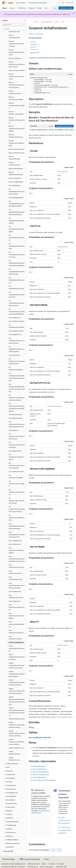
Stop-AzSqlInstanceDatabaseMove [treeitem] (16, 624)
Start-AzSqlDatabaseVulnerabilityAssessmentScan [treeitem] (17, 534)
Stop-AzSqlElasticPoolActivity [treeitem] (16, 596)
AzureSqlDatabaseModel (40, 737)
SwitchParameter (63, 172)
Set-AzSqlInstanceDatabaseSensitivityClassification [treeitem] (17, 398)
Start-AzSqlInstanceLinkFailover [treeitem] (17, 566)
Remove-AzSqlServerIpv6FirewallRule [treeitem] (17, 105)
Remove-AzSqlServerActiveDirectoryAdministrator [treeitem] (17, 64)
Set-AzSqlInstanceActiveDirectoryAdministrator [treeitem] (17, 361)
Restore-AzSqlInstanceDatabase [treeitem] (16, 173)
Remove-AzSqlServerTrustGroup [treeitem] (16, 136)
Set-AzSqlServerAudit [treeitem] (15, 451)
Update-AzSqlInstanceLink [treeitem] (17, 719)
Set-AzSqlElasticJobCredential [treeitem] (16, 326)
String (67, 328)
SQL (63, 22)
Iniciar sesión (70, 3)
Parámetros (35, 49)
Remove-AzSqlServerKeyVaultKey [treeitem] (16, 113)
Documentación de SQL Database (44, 780)
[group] (52, 130)
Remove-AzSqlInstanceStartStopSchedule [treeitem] (17, 52)
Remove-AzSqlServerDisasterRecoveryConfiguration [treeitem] (17, 85)
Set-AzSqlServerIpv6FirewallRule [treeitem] (17, 484)
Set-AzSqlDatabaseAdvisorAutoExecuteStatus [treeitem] (17, 191)
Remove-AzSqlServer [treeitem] (15, 58)
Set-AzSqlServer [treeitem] (14, 430)
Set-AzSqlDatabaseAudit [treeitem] (16, 198)
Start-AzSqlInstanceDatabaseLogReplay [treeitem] (17, 550)
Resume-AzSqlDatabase (41, 775)
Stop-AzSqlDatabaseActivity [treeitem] (15, 578)
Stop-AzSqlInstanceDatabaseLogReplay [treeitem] (17, 616)
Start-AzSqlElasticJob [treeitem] (15, 541)
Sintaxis (34, 42)
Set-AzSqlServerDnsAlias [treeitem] (16, 471)
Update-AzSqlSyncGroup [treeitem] (16, 748)
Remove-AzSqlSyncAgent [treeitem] (16, 149)
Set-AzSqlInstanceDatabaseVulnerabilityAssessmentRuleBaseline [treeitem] (17, 407)
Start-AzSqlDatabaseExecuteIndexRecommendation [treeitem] (17, 526)
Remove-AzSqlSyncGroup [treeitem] (17, 153)
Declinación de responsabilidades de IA (13, 864)
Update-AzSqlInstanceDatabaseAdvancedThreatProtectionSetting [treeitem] (17, 701)
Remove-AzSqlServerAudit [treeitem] (17, 70)
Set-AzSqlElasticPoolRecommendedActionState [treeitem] (17, 349)
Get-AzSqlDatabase (39, 766)
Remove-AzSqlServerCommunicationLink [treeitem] (16, 76)
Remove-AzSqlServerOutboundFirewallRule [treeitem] (17, 128)
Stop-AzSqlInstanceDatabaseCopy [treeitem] (17, 607)
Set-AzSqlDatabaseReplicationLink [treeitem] (17, 280)
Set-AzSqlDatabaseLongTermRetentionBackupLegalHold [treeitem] (17, 263)
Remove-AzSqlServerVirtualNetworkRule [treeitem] (17, 143)
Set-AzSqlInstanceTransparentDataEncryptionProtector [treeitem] (17, 424)
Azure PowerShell (46, 22)
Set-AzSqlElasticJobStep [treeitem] (16, 331)
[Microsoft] (4, 3)
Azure (36, 22)
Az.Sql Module (39, 34)
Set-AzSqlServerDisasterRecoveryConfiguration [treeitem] (17, 465)
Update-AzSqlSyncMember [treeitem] (14, 753)
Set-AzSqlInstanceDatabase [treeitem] (16, 368)
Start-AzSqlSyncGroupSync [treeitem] (15, 572)
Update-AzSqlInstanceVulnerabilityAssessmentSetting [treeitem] (17, 725)
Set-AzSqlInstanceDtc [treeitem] (15, 414)
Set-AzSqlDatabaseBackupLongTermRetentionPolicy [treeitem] (17, 204)
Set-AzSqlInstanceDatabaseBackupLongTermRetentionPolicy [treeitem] (17, 377)
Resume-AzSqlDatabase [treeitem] (16, 182)
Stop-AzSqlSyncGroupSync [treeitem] (15, 638)
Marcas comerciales (46, 867)
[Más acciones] (73, 22)
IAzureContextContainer (55, 406)
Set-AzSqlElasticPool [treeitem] (15, 334)
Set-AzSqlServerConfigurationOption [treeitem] (16, 457)
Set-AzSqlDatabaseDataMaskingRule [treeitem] (16, 229)
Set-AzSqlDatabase (39, 777)
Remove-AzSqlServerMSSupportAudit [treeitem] (17, 120)
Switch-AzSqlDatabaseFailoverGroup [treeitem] (17, 648)
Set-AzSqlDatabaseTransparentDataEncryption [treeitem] (17, 303)
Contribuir (52, 864)
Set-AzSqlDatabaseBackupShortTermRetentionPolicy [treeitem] (17, 212)
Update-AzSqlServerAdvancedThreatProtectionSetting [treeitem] (17, 733)
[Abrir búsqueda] (63, 3)
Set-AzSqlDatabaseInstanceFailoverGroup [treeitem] (17, 254)
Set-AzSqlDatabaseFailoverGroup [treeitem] (17, 238)
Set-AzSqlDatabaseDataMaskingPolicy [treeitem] (16, 221)
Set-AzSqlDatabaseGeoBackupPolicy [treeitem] (17, 246)
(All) (31, 193)
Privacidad (60, 864)
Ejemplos (34, 47)
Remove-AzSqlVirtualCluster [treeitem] (14, 164)
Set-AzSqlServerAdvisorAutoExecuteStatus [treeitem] (17, 445)
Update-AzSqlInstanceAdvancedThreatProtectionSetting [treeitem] (17, 691)
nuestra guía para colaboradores (40, 812)
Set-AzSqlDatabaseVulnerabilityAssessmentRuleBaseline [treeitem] (17, 311)
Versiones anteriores (34, 864)
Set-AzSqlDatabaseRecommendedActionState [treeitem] (17, 271)
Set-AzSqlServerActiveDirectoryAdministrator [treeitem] (17, 436)
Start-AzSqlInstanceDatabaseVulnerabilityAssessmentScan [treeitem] (17, 559)
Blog (43, 864)
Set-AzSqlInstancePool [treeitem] (16, 418)
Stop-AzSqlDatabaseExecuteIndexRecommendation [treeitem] (17, 585)
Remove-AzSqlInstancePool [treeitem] (14, 36)
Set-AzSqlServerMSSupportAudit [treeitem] (17, 492)
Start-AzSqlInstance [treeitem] (15, 544)
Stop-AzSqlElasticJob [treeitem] (15, 591)
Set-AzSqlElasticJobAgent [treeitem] (16, 321)
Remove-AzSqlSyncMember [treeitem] (14, 158)
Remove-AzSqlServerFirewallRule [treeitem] (16, 98)
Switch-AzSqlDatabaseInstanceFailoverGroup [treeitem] (17, 657)
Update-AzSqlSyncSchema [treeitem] (14, 759)
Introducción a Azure (66, 8)
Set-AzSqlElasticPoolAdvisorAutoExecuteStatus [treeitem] (17, 341)
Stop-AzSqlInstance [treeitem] (15, 601)
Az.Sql (57, 22)
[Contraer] (24, 20)
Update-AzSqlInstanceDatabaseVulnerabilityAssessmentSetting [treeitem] (17, 711)
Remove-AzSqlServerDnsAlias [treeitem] (15, 92)
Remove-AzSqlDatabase (41, 772)
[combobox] (14, 25)
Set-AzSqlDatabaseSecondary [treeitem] (16, 287)
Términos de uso (33, 867)
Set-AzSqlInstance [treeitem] (14, 355)
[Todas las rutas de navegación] (31, 22)
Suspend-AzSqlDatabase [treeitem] (16, 642)
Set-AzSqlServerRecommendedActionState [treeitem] (16, 501)
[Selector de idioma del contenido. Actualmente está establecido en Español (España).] (9, 859)
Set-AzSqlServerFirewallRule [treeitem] (16, 476)
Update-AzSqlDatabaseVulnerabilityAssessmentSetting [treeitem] (17, 682)
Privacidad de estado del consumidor (13, 867)
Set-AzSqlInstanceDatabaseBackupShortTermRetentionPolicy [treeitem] (17, 388)
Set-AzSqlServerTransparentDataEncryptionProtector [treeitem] (17, 509)
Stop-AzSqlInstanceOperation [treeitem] (16, 631)
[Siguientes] (59, 3)
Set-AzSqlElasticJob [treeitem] (15, 318)
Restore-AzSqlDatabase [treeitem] (16, 168)
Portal (55, 8)
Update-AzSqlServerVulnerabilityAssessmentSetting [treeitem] (17, 742)
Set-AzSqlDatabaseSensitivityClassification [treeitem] (17, 294)
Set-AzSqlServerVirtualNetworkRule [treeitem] (17, 518)
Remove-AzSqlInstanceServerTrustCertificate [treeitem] (16, 44)
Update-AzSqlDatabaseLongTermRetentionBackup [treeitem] (17, 674)
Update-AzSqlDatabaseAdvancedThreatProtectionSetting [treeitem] (17, 665)
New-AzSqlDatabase (40, 769)
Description (34, 44)
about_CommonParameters (62, 717)
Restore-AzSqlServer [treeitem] (15, 178)
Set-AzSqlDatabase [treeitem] (14, 185)
